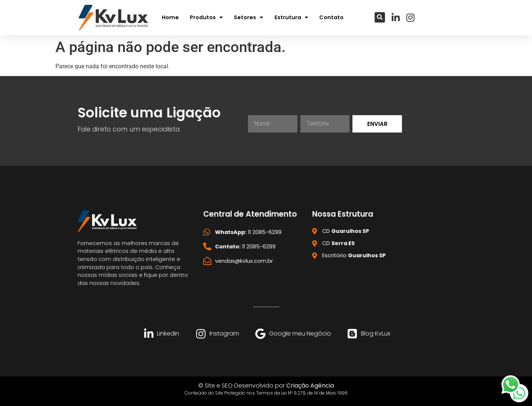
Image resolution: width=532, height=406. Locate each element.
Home (170, 17)
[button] (380, 17)
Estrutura (291, 17)
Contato (331, 17)
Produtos (206, 17)
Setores (248, 17)
